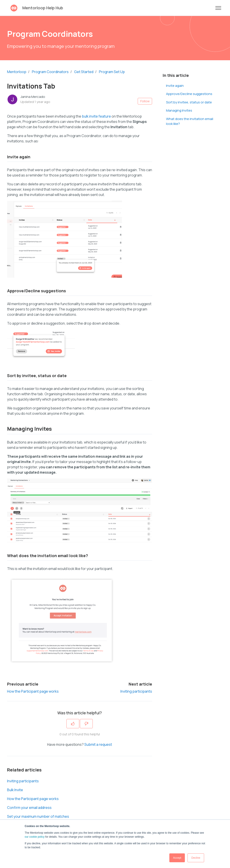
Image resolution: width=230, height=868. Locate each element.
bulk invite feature (96, 116)
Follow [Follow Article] (145, 101)
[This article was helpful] (73, 724)
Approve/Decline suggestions (189, 94)
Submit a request (98, 744)
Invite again (175, 86)
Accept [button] (177, 858)
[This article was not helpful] (86, 724)
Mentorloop (17, 72)
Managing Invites (179, 110)
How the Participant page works (33, 691)
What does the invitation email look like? (190, 121)
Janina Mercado (33, 97)
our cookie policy (35, 837)
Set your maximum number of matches (38, 816)
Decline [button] (196, 858)
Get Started (84, 72)
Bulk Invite (15, 790)
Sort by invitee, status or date (189, 102)
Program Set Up (112, 72)
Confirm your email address (29, 808)
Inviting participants (136, 691)
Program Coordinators (50, 72)
